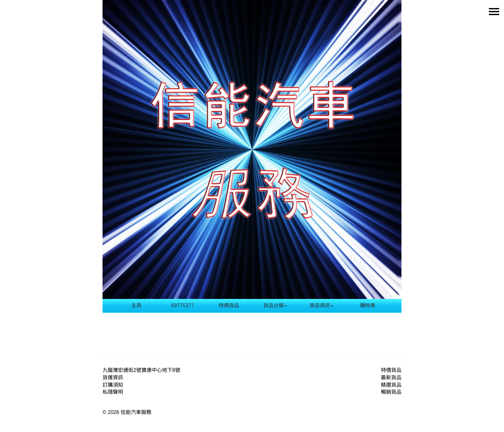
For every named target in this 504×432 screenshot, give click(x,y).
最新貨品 (391, 378)
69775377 (182, 306)
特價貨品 (229, 306)
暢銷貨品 (391, 392)
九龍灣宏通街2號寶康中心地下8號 (141, 370)
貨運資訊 (113, 378)
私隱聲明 (113, 392)
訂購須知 (113, 385)
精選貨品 (391, 385)
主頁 (136, 306)
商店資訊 (321, 306)
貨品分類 (275, 306)
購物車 (368, 306)
